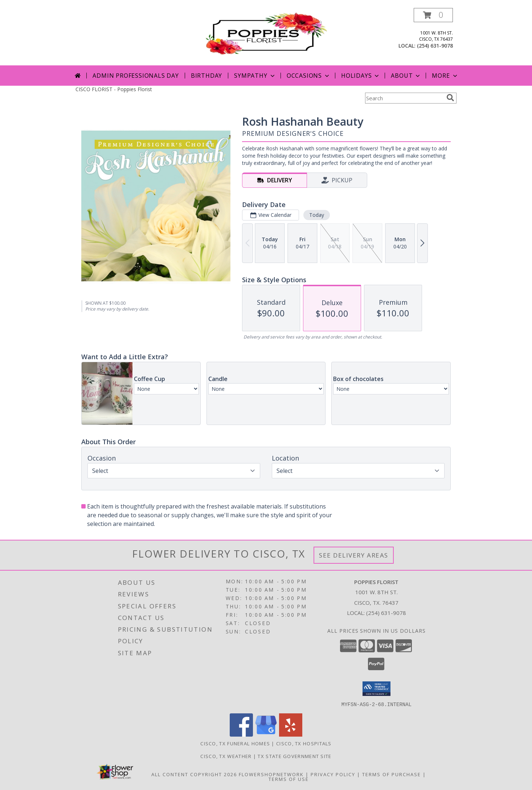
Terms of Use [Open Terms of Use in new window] (289, 779)
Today (317, 215)
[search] (450, 98)
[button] (433, 15)
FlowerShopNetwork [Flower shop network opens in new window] (271, 774)
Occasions (309, 76)
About (406, 76)
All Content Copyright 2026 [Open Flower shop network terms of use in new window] (194, 774)
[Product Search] (404, 98)
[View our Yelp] (291, 734)
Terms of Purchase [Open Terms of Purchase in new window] (392, 774)
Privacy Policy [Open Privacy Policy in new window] (333, 774)
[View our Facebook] (241, 734)
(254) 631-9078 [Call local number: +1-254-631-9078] (435, 46)
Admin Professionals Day (136, 76)
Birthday (206, 76)
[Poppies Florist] (266, 33)
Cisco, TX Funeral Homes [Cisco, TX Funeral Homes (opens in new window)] (235, 743)
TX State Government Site (294, 756)
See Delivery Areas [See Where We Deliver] (354, 555)
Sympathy (255, 76)
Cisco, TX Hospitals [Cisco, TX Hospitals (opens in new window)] (304, 743)
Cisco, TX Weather (226, 756)
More (445, 76)
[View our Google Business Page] (266, 734)
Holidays (361, 76)
